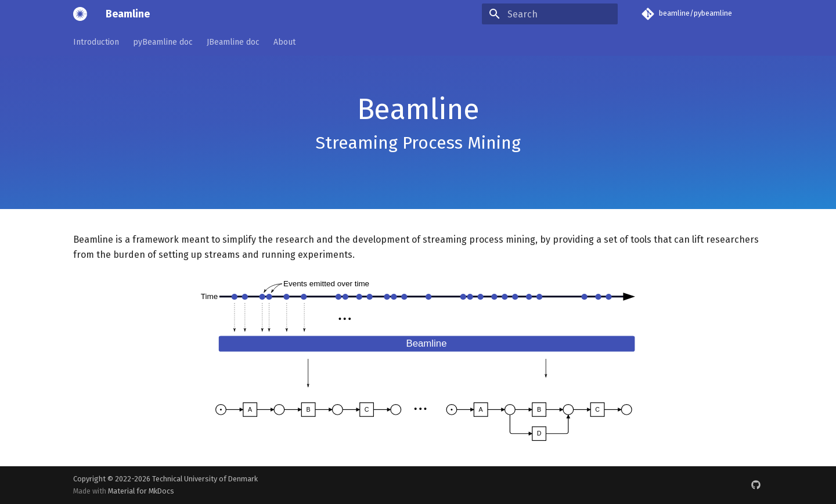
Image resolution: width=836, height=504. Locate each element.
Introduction (96, 42)
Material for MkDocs (141, 491)
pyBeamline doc (163, 42)
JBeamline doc (233, 42)
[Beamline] (80, 14)
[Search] (550, 14)
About (284, 42)
